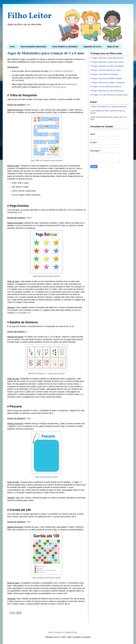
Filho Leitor (29, 16)
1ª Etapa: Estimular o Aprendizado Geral (107, 58)
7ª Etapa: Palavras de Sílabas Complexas (108, 83)
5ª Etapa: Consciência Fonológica (104, 74)
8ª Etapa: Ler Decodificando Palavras (106, 87)
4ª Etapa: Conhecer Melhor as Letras (106, 70)
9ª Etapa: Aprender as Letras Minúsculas (107, 91)
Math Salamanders (69, 84)
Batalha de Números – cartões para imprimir (46, 373)
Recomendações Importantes (34, 47)
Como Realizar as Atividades (65, 47)
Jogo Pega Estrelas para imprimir (46, 276)
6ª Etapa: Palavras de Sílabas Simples (106, 78)
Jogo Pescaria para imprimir (46, 477)
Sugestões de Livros (92, 47)
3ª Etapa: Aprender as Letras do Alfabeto (107, 66)
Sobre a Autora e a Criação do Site (63, 632)
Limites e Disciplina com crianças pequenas (108, 107)
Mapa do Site (113, 47)
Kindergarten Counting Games (53, 87)
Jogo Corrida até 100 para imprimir (46, 578)
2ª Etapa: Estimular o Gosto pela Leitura (107, 62)
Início (13, 47)
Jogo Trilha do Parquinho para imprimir (46, 160)
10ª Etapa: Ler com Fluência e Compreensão (109, 95)
